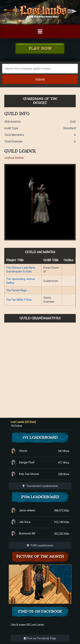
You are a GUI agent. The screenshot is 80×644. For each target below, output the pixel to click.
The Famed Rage (16, 290)
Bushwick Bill (27, 533)
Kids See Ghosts (29, 474)
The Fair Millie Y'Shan (19, 300)
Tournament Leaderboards (40, 486)
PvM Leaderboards (40, 545)
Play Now (40, 49)
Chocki (23, 451)
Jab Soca (25, 522)
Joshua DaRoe (14, 158)
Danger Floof (27, 462)
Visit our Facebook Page (40, 638)
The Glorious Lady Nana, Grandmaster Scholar (21, 269)
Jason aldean (27, 510)
